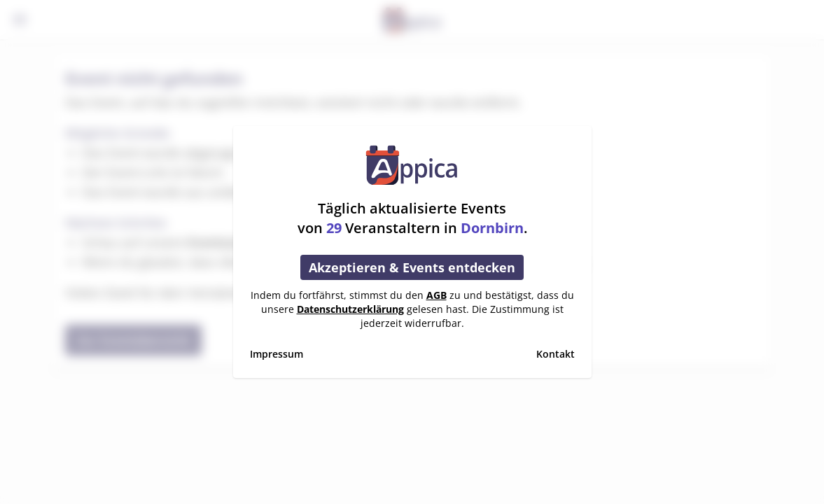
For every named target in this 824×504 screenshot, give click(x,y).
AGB (437, 295)
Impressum (277, 354)
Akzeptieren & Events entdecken (412, 267)
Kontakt (556, 354)
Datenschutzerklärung (350, 309)
